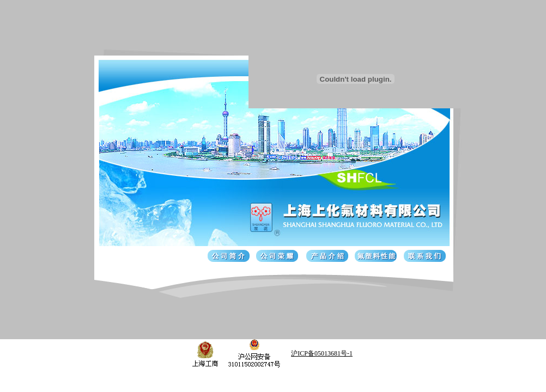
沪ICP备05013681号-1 (322, 353)
